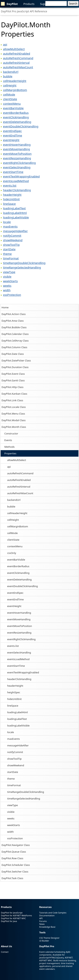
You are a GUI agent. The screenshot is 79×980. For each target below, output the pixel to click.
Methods (9, 447)
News (42, 924)
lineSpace (13, 706)
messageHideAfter (18, 745)
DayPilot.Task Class (12, 878)
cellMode (12, 533)
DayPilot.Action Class (14, 314)
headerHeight (15, 686)
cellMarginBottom (18, 526)
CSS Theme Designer (49, 938)
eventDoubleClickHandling (23, 586)
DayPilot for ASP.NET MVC (13, 918)
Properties (10, 453)
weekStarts (14, 825)
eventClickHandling (18, 573)
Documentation (47, 915)
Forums (43, 921)
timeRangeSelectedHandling (24, 799)
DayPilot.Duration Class (15, 367)
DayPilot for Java (9, 921)
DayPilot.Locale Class (14, 407)
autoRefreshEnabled (19, 480)
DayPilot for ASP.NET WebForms (16, 915)
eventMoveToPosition (20, 626)
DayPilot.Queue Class (14, 852)
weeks (11, 818)
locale (11, 732)
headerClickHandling (19, 679)
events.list (13, 646)
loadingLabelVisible (18, 726)
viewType (13, 805)
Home (5, 307)
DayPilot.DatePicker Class (16, 360)
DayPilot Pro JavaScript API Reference (24, 11)
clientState (13, 540)
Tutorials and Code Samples (53, 913)
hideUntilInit (14, 699)
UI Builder (44, 941)
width (10, 832)
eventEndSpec (15, 593)
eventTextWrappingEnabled (23, 672)
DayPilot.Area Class (13, 321)
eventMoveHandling (19, 619)
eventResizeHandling (19, 633)
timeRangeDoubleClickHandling (26, 792)
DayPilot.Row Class (12, 858)
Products (29, 4)
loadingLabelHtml (18, 712)
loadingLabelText (17, 719)
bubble (11, 506)
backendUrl (14, 500)
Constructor (11, 433)
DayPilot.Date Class (13, 354)
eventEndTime (15, 599)
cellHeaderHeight (17, 513)
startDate (13, 772)
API (41, 918)
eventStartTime (16, 666)
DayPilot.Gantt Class (13, 380)
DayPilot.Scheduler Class (16, 865)
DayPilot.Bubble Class (14, 327)
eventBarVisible (16, 560)
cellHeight (13, 520)
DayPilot (9, 4)
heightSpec (14, 692)
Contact (5, 952)
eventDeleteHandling (19, 580)
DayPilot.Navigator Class (16, 845)
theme (11, 779)
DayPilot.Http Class (13, 387)
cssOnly (12, 553)
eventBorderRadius (18, 566)
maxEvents (13, 739)
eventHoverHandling (19, 613)
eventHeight (14, 606)
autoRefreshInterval (19, 487)
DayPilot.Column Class (14, 347)
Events (8, 440)
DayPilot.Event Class (13, 374)
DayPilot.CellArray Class (15, 341)
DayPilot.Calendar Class (15, 334)
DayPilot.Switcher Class (15, 872)
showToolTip (14, 759)
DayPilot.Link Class (12, 400)
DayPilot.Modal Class (14, 420)
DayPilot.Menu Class (13, 414)
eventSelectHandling (19, 653)
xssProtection (15, 838)
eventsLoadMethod (18, 659)
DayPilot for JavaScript (12, 913)
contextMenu (15, 546)
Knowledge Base (47, 927)
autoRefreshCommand (20, 473)
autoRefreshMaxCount (20, 493)
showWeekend (16, 765)
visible (11, 812)
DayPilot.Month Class (14, 427)
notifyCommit (15, 752)
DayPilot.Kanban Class (14, 394)
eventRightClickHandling (21, 639)
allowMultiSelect (17, 460)
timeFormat (14, 785)
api (9, 467)
